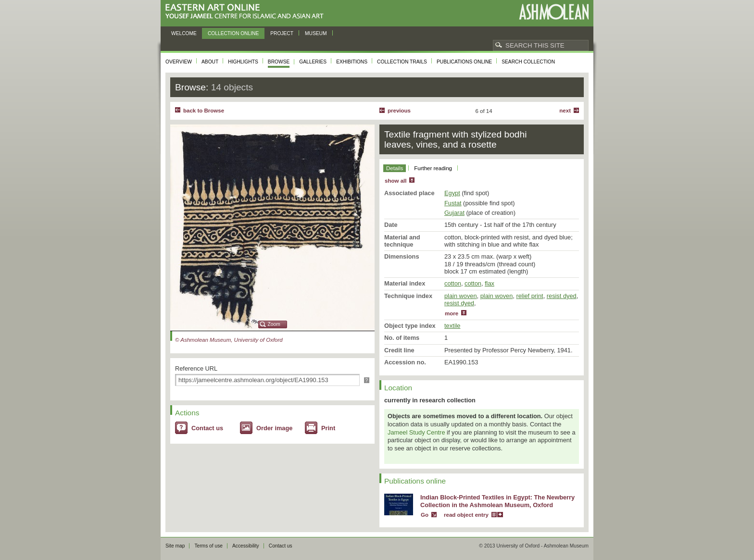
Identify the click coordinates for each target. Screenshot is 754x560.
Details (395, 168)
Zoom (274, 324)
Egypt (452, 193)
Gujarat (454, 213)
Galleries (313, 62)
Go (425, 515)
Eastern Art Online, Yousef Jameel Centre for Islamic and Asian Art (247, 12)
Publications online (464, 62)
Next (565, 111)
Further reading (433, 168)
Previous (399, 111)
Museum (316, 33)
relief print (529, 296)
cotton (453, 283)
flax (490, 283)
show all (396, 181)
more (452, 313)
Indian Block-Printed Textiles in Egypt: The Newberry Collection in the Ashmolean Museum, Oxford (497, 501)
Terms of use (208, 546)
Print (328, 428)
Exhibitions (352, 62)
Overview (179, 62)
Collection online (233, 33)
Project (282, 33)
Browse (279, 62)
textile (452, 326)
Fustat (453, 203)
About (210, 62)
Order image (274, 428)
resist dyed (562, 296)
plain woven (461, 296)
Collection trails (402, 62)
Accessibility (246, 546)
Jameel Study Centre (416, 432)
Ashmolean (554, 12)
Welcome (184, 33)
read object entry (466, 515)
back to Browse (204, 111)
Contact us (207, 428)
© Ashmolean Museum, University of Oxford (229, 340)
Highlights (243, 62)
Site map (175, 546)
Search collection (528, 62)
